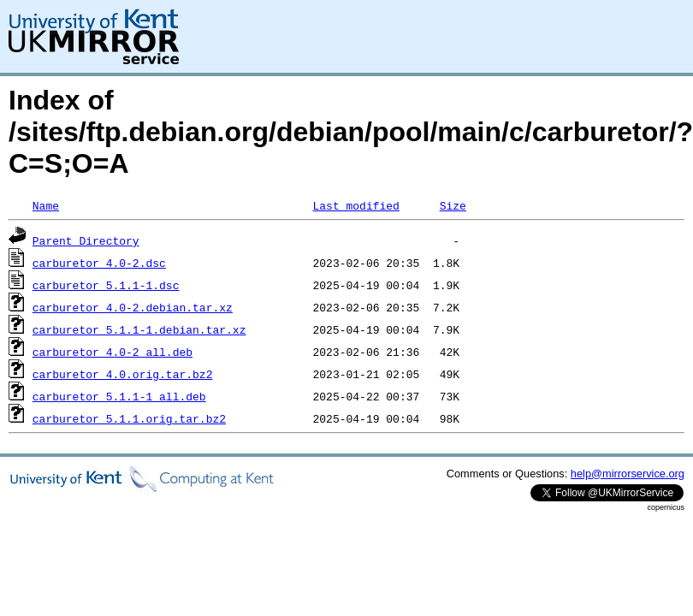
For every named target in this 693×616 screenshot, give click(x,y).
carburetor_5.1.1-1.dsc (106, 285)
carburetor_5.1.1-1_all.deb (119, 396)
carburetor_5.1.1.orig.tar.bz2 (129, 418)
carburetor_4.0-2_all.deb (113, 352)
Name (46, 205)
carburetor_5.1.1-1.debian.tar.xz (139, 329)
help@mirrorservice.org (628, 474)
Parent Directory (86, 240)
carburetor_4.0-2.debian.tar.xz (133, 307)
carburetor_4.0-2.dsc (99, 263)
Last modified (355, 205)
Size (453, 205)
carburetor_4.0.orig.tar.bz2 (123, 374)
